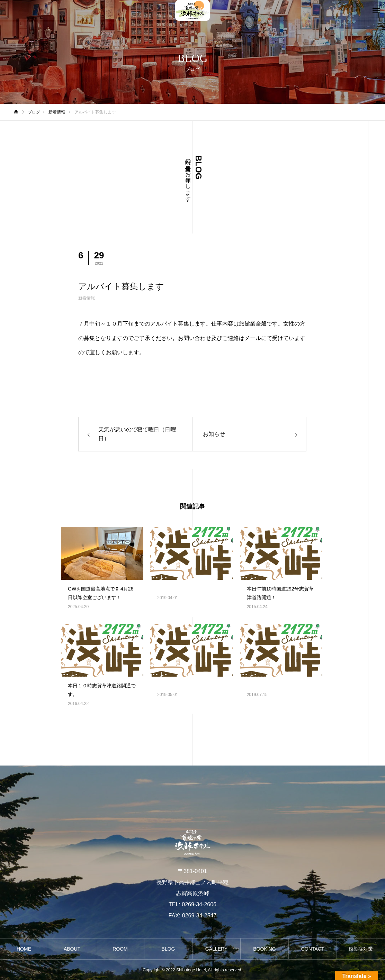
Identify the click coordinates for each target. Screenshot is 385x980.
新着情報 (87, 298)
